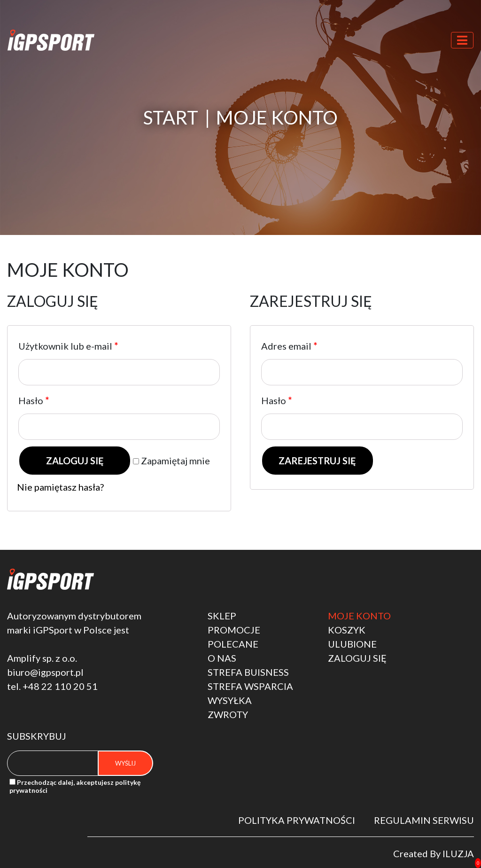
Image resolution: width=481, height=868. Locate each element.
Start (171, 117)
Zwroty (228, 714)
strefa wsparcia (250, 686)
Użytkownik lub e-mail (68, 346)
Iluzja (458, 853)
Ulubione (352, 644)
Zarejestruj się (317, 461)
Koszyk (347, 630)
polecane (233, 644)
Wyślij (125, 763)
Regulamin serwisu (424, 820)
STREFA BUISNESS (248, 672)
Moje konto (359, 616)
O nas (222, 658)
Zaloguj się (75, 461)
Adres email (289, 346)
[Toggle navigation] (462, 40)
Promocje (234, 630)
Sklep (222, 616)
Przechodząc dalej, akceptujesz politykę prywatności (75, 786)
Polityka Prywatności (297, 820)
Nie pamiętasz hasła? (60, 487)
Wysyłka (230, 700)
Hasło (34, 400)
